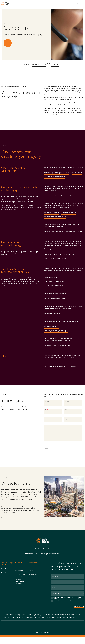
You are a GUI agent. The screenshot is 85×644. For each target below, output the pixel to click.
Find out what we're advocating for (70, 255)
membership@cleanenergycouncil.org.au (57, 173)
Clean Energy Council (42, 632)
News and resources (34, 567)
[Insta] (38, 548)
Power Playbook (20, 571)
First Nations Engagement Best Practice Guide (20, 581)
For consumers (33, 574)
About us (4, 572)
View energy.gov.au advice (73, 232)
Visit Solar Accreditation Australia (54, 299)
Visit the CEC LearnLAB (51, 327)
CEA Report (18, 567)
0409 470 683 (72, 367)
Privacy (45, 629)
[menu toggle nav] (83, 4)
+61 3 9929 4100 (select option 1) (54, 286)
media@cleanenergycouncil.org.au (55, 367)
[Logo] (43, 541)
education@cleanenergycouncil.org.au (56, 331)
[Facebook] (36, 548)
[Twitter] (43, 548)
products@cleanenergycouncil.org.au (55, 282)
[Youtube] (46, 548)
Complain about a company (70, 196)
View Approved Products (52, 213)
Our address (55, 65)
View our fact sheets (50, 255)
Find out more (6, 518)
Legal (40, 629)
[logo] (5, 4)
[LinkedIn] (41, 548)
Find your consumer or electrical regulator (57, 346)
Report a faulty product (69, 213)
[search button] (77, 4)
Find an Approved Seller (51, 196)
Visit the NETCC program (52, 314)
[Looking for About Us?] (16, 43)
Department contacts (39, 65)
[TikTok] (49, 548)
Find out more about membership (54, 177)
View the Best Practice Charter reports (56, 259)
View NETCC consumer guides (53, 232)
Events (31, 571)
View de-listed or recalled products (55, 217)
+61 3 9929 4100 (77, 173)
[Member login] (80, 4)
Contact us (4, 569)
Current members (6, 576)
